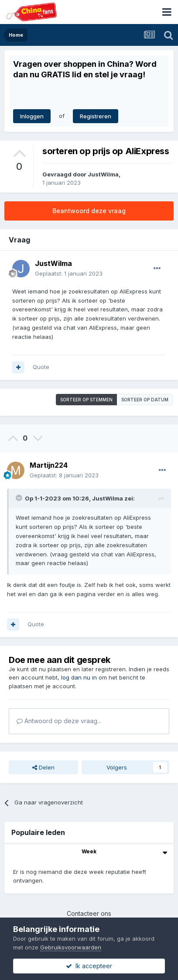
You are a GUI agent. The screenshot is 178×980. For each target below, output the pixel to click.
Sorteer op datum (145, 400)
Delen (43, 767)
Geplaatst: (69, 273)
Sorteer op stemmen (86, 400)
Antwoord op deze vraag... (59, 721)
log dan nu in (79, 677)
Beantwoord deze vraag (89, 211)
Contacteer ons (89, 913)
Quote (41, 367)
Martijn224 (49, 465)
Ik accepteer (89, 966)
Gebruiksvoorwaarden (71, 947)
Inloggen (32, 116)
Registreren (96, 116)
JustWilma (103, 174)
